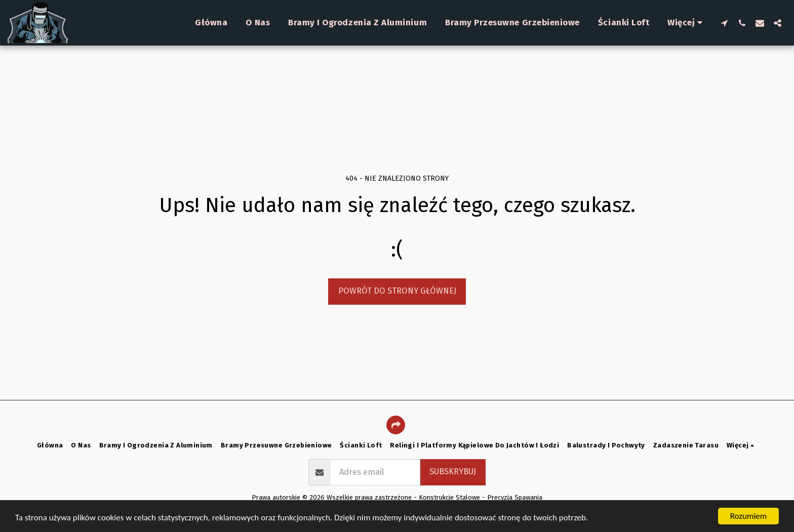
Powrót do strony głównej (397, 291)
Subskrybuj (453, 472)
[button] (724, 23)
